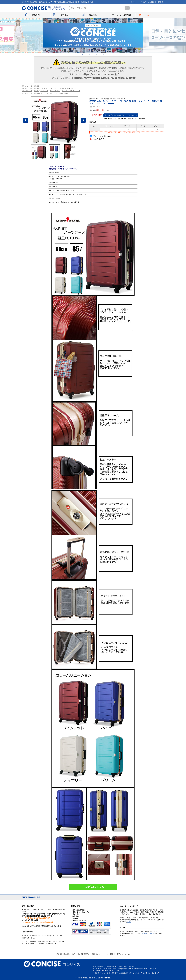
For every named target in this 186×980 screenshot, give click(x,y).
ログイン (134, 2)
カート (150, 15)
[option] (93, 35)
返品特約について (98, 954)
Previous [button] (26, 120)
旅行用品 (36, 15)
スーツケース (44, 88)
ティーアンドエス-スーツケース (71, 91)
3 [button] (89, 55)
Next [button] (83, 120)
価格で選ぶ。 (54, 93)
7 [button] (104, 55)
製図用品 (93, 15)
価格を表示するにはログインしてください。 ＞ (121, 115)
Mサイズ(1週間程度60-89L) (68, 88)
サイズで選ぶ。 (54, 88)
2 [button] (86, 55)
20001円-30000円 (64, 93)
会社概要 (151, 2)
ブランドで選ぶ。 (55, 91)
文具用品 (65, 15)
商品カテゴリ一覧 (27, 86)
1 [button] (82, 55)
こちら (129, 922)
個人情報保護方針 (84, 954)
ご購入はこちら (93, 887)
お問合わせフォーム (123, 954)
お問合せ (160, 2)
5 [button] (97, 55)
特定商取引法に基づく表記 (66, 954)
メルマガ (143, 2)
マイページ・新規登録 (121, 15)
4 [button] (93, 55)
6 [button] (100, 55)
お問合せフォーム (148, 933)
